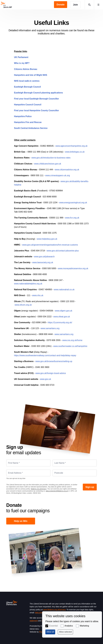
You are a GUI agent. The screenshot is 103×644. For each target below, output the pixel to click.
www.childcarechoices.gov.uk (48, 164)
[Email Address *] (28, 473)
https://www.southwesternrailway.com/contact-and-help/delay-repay (45, 355)
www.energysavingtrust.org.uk (73, 203)
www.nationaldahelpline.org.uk (28, 284)
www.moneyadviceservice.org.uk (73, 268)
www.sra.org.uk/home (72, 340)
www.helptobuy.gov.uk (47, 239)
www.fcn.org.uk (72, 218)
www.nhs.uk (38, 295)
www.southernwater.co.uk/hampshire (70, 346)
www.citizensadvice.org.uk (67, 170)
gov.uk (48, 379)
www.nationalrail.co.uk (64, 289)
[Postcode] (75, 473)
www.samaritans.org (50, 328)
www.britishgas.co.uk (75, 152)
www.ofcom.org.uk (23, 305)
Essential (54, 626)
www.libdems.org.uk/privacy (54, 610)
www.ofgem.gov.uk (64, 311)
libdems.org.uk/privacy (39, 489)
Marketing (84, 626)
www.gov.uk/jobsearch (44, 257)
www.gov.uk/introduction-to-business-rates (51, 158)
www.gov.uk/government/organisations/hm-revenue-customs (50, 245)
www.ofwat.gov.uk (62, 317)
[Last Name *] (75, 463)
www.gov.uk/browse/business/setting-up (54, 361)
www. (43, 379)
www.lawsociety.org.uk (43, 262)
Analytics (69, 626)
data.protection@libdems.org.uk (57, 491)
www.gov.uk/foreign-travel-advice (51, 373)
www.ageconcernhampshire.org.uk (71, 146)
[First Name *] (28, 463)
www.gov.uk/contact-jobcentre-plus (63, 251)
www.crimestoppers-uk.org (58, 175)
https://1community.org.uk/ (60, 322)
